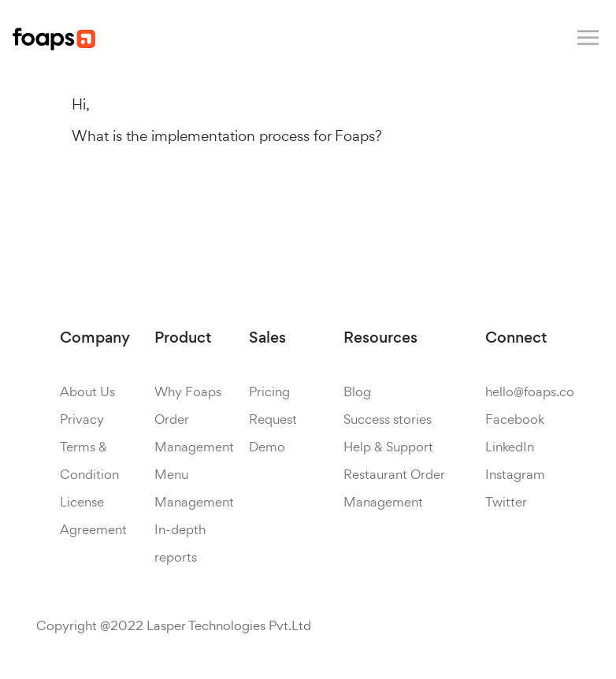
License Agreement (93, 516)
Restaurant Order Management (394, 488)
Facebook (515, 419)
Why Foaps (188, 391)
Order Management (194, 433)
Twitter (506, 502)
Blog (357, 391)
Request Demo (273, 433)
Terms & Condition (89, 460)
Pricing (269, 391)
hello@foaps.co (530, 391)
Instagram (515, 474)
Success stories (388, 419)
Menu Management (194, 488)
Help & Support (388, 447)
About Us (87, 391)
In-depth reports (180, 543)
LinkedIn (510, 447)
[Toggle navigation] (588, 38)
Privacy (82, 419)
